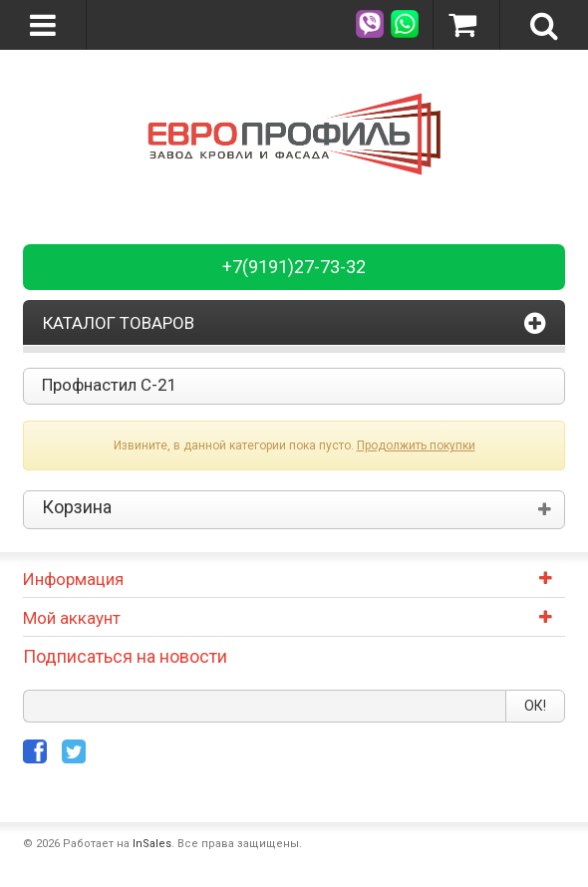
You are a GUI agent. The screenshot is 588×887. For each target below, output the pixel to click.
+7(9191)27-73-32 (294, 267)
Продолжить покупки (416, 445)
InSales (152, 844)
